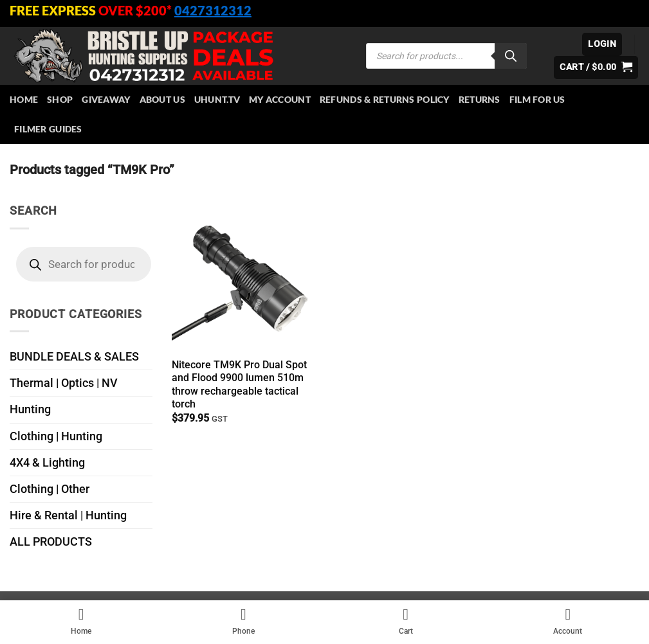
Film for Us (537, 99)
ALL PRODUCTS (51, 542)
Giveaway (106, 99)
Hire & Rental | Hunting (68, 515)
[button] (602, 44)
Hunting (30, 409)
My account (280, 99)
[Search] (511, 56)
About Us (162, 99)
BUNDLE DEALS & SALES (74, 357)
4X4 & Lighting (47, 463)
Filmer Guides (48, 129)
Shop (60, 99)
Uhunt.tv (217, 99)
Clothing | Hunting (56, 436)
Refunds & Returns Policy (385, 99)
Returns (480, 99)
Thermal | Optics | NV (64, 383)
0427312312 (213, 10)
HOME (24, 99)
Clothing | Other (50, 489)
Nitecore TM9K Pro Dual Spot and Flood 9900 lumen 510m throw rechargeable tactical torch (239, 385)
